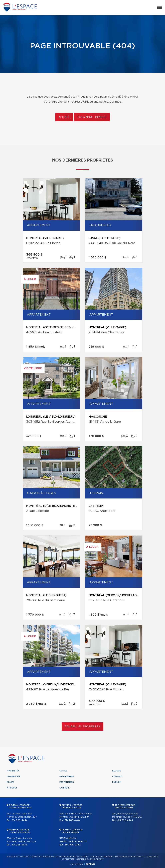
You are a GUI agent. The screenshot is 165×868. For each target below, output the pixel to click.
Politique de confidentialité (130, 857)
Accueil (64, 117)
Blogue (117, 771)
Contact (117, 776)
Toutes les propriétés (82, 727)
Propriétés (13, 771)
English (117, 782)
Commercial (14, 776)
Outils (63, 771)
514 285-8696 (20, 845)
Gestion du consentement (90, 859)
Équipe (10, 782)
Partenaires (67, 782)
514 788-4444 (20, 820)
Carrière (65, 788)
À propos (12, 788)
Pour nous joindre (92, 117)
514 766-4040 (73, 845)
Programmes (67, 776)
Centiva (89, 864)
